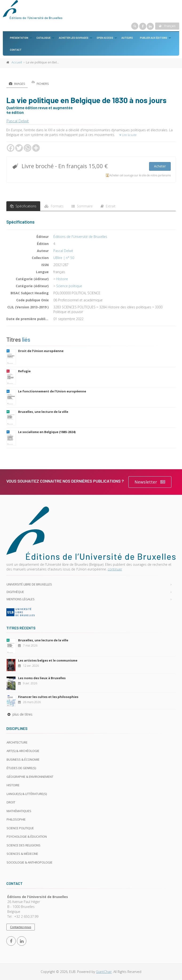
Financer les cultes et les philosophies (48, 697)
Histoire (62, 279)
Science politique (69, 286)
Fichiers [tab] (40, 84)
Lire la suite (128, 135)
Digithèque (15, 592)
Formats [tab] (54, 206)
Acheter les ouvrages (74, 38)
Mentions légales (21, 599)
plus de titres (19, 714)
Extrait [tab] (108, 206)
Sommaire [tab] (82, 206)
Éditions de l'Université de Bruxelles (80, 237)
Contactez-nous (21, 927)
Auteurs (127, 38)
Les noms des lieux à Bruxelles (42, 678)
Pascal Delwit (18, 121)
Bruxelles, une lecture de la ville (43, 412)
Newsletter (150, 482)
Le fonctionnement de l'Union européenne (52, 391)
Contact (16, 50)
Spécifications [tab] (23, 206)
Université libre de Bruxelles (29, 584)
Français (167, 26)
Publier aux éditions (154, 38)
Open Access (105, 38)
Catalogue (44, 38)
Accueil (17, 62)
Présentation (19, 38)
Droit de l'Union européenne (41, 351)
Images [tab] (17, 84)
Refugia (24, 371)
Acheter (160, 166)
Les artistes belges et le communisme (48, 660)
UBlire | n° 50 (64, 258)
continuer (115, 569)
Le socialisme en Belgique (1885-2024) (47, 432)
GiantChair (104, 972)
